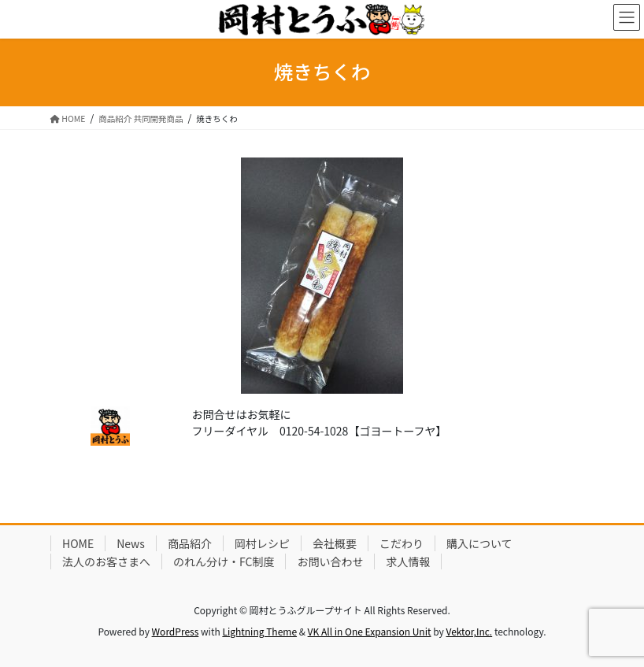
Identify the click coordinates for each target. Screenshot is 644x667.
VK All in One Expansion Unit (370, 631)
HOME (78, 543)
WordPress (176, 631)
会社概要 (335, 543)
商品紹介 (190, 543)
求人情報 (408, 561)
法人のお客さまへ (106, 561)
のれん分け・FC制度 (224, 561)
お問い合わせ (330, 561)
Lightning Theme (259, 631)
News (131, 543)
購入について (479, 543)
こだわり (402, 543)
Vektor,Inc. (469, 631)
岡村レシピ (262, 543)
